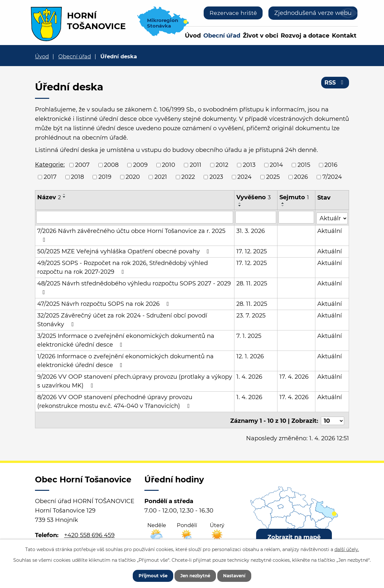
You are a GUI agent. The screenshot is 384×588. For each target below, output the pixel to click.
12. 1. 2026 (250, 355)
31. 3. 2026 (251, 230)
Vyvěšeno (254, 197)
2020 (133, 177)
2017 (50, 177)
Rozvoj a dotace (305, 36)
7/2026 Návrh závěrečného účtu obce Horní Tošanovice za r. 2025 (131, 234)
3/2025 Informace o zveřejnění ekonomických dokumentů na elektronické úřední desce (126, 339)
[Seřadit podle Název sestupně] (64, 197)
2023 (216, 177)
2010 (169, 165)
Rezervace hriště (233, 13)
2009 (140, 165)
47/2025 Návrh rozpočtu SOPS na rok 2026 (104, 303)
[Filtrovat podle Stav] (332, 217)
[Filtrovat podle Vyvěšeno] (256, 217)
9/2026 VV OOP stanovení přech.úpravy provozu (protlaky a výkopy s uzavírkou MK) (135, 380)
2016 (331, 165)
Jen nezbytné (195, 575)
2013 (249, 165)
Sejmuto (294, 197)
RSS (335, 84)
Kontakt (344, 36)
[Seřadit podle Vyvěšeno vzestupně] (240, 203)
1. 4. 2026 (250, 376)
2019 (105, 177)
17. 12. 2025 (252, 250)
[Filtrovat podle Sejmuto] (296, 217)
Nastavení (238, 575)
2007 (82, 165)
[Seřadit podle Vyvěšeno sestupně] (240, 206)
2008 (111, 165)
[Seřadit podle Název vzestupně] (64, 194)
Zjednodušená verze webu (313, 13)
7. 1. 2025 (249, 335)
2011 (196, 165)
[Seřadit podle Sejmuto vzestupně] (283, 203)
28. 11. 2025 (252, 282)
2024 (244, 177)
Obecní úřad (222, 36)
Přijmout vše (149, 575)
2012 (222, 165)
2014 (276, 165)
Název (49, 197)
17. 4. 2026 (294, 376)
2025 (273, 177)
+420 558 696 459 (89, 532)
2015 (304, 165)
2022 (188, 177)
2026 (301, 177)
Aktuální (330, 230)
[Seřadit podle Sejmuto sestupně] (283, 206)
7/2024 (332, 177)
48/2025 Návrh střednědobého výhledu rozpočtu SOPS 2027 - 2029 (134, 287)
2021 (161, 177)
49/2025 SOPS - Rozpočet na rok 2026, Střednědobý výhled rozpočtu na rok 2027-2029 (123, 266)
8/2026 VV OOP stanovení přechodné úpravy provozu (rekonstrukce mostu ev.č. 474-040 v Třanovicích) (115, 401)
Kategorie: (50, 165)
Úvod (193, 36)
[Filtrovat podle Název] (135, 217)
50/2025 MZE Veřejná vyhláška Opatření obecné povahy (124, 250)
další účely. (347, 548)
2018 (77, 177)
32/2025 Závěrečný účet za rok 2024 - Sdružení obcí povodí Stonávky (122, 319)
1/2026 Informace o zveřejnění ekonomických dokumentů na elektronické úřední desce (125, 360)
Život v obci (260, 36)
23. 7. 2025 (251, 315)
